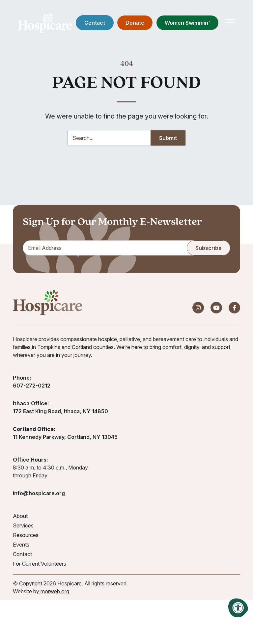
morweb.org (55, 591)
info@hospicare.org (39, 493)
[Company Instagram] (198, 308)
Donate (135, 23)
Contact (94, 23)
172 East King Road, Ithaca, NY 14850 (60, 411)
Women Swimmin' (187, 23)
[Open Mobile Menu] (230, 23)
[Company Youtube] (216, 308)
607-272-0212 (32, 386)
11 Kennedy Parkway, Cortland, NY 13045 (65, 437)
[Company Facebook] (234, 308)
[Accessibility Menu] (238, 608)
